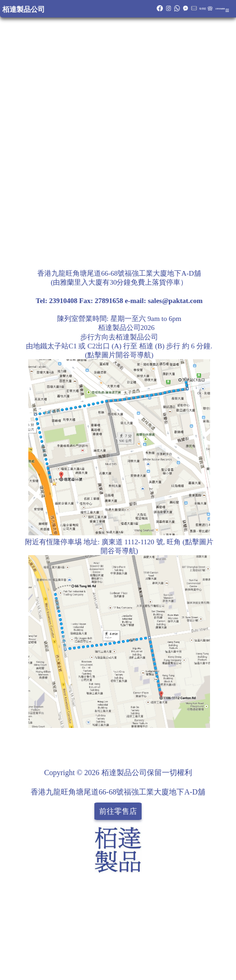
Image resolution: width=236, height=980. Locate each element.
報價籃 (203, 9)
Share (217, 742)
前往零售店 (118, 811)
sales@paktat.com (175, 301)
